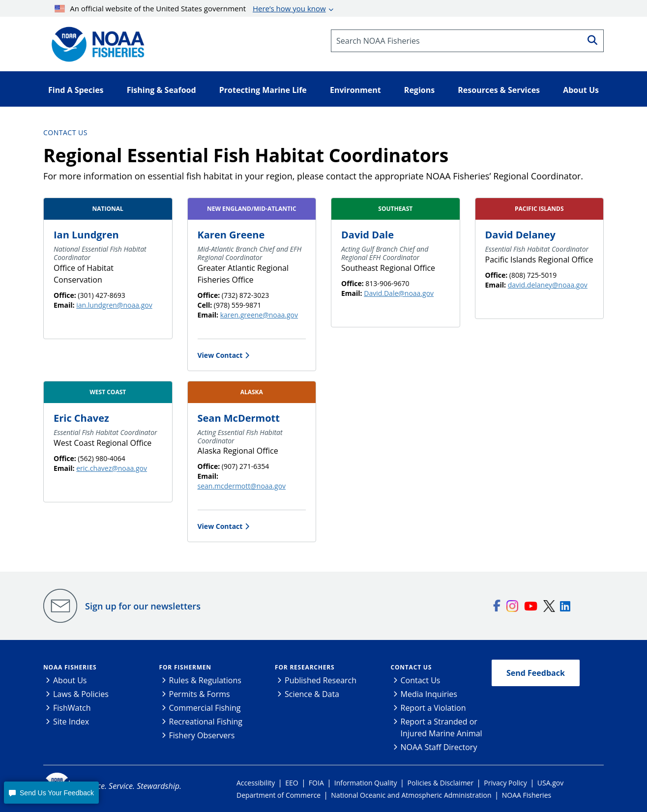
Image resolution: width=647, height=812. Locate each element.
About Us (70, 680)
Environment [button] (355, 90)
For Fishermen (185, 667)
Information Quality (366, 783)
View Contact (220, 355)
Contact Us (65, 132)
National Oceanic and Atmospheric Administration (411, 795)
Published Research (321, 680)
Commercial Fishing (205, 708)
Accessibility (256, 783)
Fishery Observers (202, 735)
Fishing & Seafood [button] (162, 90)
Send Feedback (536, 673)
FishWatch (72, 708)
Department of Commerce (279, 795)
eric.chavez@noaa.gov (112, 468)
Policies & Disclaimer (441, 783)
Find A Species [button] (76, 90)
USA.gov (550, 783)
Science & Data (312, 694)
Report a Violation (433, 708)
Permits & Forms (200, 694)
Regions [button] (419, 90)
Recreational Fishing (206, 722)
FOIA (316, 783)
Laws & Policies (81, 694)
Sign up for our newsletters (143, 606)
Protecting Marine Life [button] (263, 90)
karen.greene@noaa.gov (259, 315)
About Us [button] (581, 90)
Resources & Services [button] (499, 90)
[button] (51, 793)
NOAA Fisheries (70, 667)
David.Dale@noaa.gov (399, 293)
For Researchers (305, 667)
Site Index (71, 722)
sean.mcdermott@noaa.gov (242, 486)
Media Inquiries (429, 694)
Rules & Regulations (205, 680)
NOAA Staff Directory (439, 747)
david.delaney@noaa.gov (548, 285)
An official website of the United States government (190, 8)
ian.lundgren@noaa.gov (114, 305)
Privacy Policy (505, 783)
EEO (292, 783)
